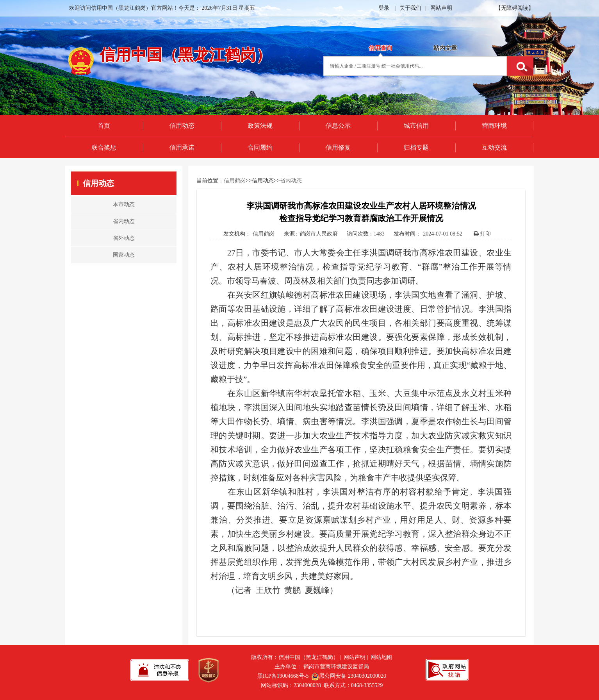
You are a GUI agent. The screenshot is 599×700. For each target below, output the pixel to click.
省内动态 (291, 181)
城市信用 (416, 126)
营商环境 (494, 126)
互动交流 (494, 147)
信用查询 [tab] (380, 48)
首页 (104, 126)
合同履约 (260, 147)
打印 (482, 234)
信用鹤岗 (235, 181)
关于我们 (410, 8)
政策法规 (260, 126)
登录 (384, 8)
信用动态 (182, 126)
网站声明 (441, 8)
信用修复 (338, 147)
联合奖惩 (104, 147)
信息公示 (338, 126)
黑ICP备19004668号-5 (283, 676)
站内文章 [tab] (445, 48)
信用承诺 (182, 147)
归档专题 (416, 147)
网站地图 (382, 657)
